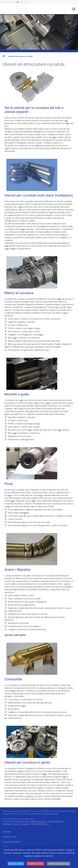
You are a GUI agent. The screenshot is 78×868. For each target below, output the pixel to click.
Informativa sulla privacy (59, 864)
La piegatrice (26, 824)
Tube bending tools (56, 821)
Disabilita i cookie (35, 864)
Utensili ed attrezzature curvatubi (20, 56)
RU (27, 2)
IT (18, 2)
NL (22, 2)
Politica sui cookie (10, 837)
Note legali (7, 831)
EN (4, 2)
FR (13, 2)
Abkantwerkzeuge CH (41, 824)
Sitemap (6, 847)
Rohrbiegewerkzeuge (11, 824)
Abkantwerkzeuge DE (38, 821)
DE (9, 2)
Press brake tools (22, 821)
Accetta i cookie (16, 864)
